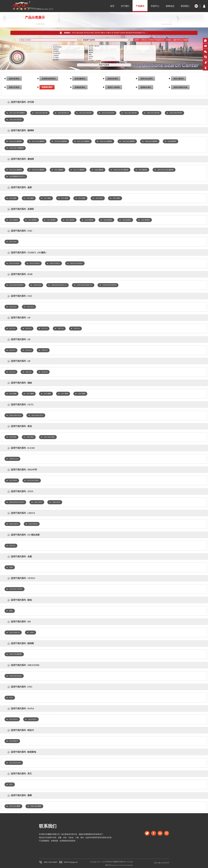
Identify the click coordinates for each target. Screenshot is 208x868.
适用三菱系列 (179, 79)
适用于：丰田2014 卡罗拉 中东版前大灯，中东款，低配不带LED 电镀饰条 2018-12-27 (162, 42)
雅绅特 (104, 52)
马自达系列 (69, 55)
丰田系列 (69, 47)
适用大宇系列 (14, 87)
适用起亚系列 (80, 87)
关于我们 (125, 6)
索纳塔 (104, 54)
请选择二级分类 (104, 48)
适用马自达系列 (147, 79)
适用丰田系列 (14, 79)
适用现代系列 (47, 87)
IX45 (104, 61)
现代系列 (69, 62)
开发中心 (155, 6)
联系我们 (185, 6)
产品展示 (140, 6)
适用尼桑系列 (80, 79)
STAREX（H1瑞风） (104, 63)
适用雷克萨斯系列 (49, 79)
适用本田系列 (113, 79)
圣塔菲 (104, 59)
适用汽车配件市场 (180, 87)
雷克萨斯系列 (69, 49)
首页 (112, 6)
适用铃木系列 (146, 87)
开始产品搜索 (104, 67)
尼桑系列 (69, 51)
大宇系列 (69, 60)
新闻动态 (170, 6)
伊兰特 (104, 50)
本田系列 (69, 53)
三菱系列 (69, 58)
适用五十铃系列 (114, 87)
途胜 (104, 57)
